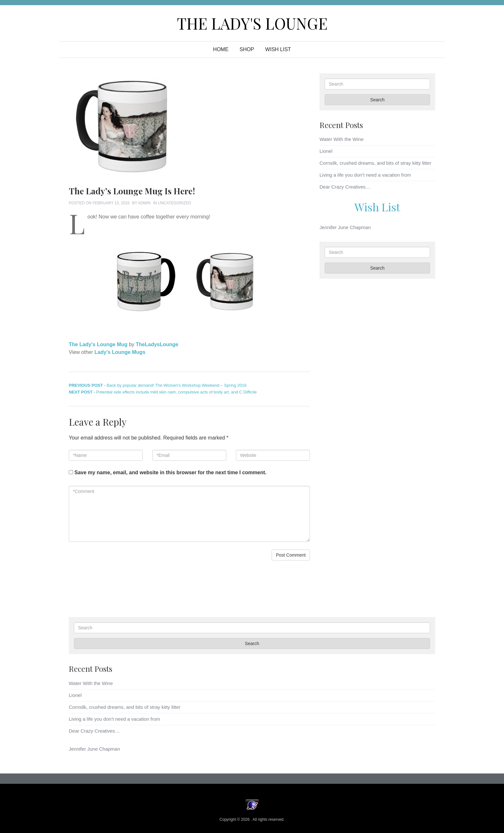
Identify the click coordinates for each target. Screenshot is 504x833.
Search (377, 100)
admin (144, 203)
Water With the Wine (342, 139)
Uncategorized (174, 203)
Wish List (377, 207)
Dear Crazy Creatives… (345, 187)
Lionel (326, 151)
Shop (247, 49)
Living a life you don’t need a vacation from (365, 175)
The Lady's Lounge (252, 23)
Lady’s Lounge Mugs (120, 352)
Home (221, 49)
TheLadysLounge (157, 344)
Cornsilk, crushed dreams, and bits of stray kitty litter (375, 163)
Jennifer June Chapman (345, 227)
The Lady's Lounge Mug (98, 344)
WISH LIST (278, 49)
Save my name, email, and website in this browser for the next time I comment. (170, 472)
